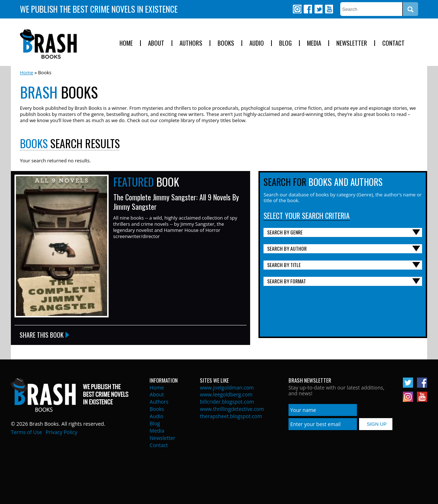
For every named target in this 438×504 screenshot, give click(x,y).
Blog (285, 43)
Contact (393, 43)
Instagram (297, 9)
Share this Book (42, 335)
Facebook (308, 9)
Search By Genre (285, 232)
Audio (257, 43)
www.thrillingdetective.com (232, 409)
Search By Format (287, 281)
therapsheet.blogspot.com (231, 416)
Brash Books (48, 44)
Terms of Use (26, 432)
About (156, 43)
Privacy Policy (61, 432)
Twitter (318, 9)
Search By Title (284, 265)
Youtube (329, 9)
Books (226, 43)
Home (126, 43)
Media (314, 43)
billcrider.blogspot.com (227, 402)
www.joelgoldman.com (227, 388)
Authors (191, 43)
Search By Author (287, 248)
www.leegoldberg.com (226, 394)
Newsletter (352, 43)
